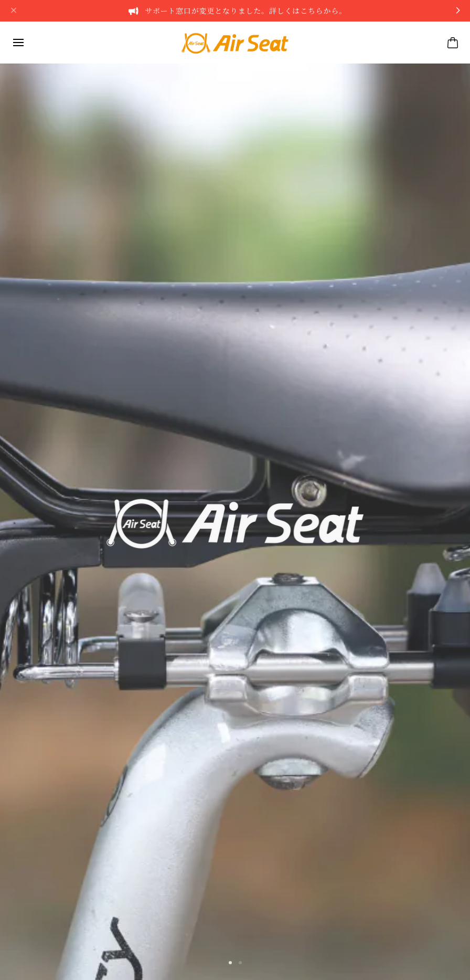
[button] (230, 963)
